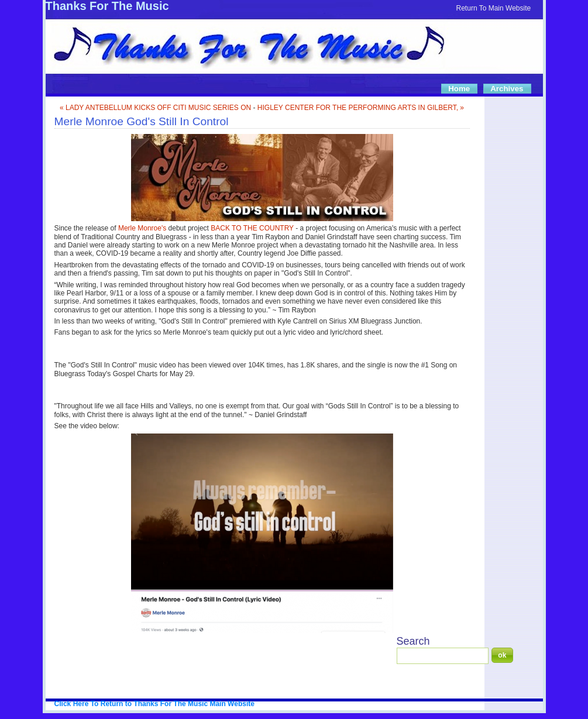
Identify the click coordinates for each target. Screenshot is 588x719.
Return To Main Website (494, 8)
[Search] (443, 656)
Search (413, 641)
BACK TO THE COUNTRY (252, 228)
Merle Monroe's (142, 228)
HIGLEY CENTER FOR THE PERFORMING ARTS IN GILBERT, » (361, 108)
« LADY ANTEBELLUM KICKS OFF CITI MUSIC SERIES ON (155, 108)
